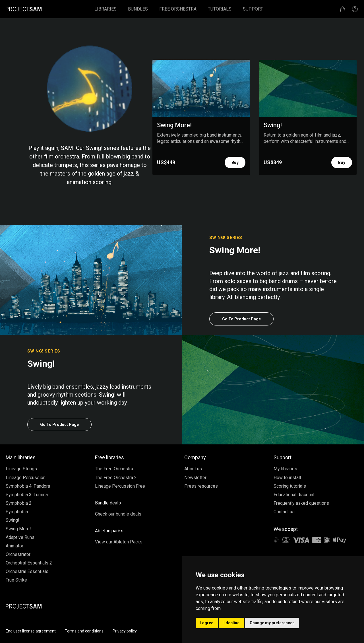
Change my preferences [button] (272, 623)
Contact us (284, 512)
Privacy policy (125, 631)
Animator (15, 546)
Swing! (13, 520)
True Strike (16, 580)
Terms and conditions (84, 631)
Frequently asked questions (301, 503)
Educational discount (294, 495)
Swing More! (18, 529)
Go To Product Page (241, 319)
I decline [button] (231, 623)
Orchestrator (18, 554)
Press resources (201, 486)
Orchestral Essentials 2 (29, 563)
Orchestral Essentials (27, 571)
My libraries (285, 469)
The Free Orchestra (114, 469)
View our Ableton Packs (119, 542)
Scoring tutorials (290, 486)
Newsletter (195, 478)
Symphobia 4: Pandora (28, 486)
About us (193, 469)
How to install (287, 478)
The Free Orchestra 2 (116, 478)
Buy (235, 162)
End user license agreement (31, 631)
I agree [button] (207, 623)
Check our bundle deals (118, 514)
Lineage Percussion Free (120, 486)
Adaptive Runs (20, 537)
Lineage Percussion (26, 478)
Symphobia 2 (19, 503)
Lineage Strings (21, 469)
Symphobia (17, 512)
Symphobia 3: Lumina (27, 495)
